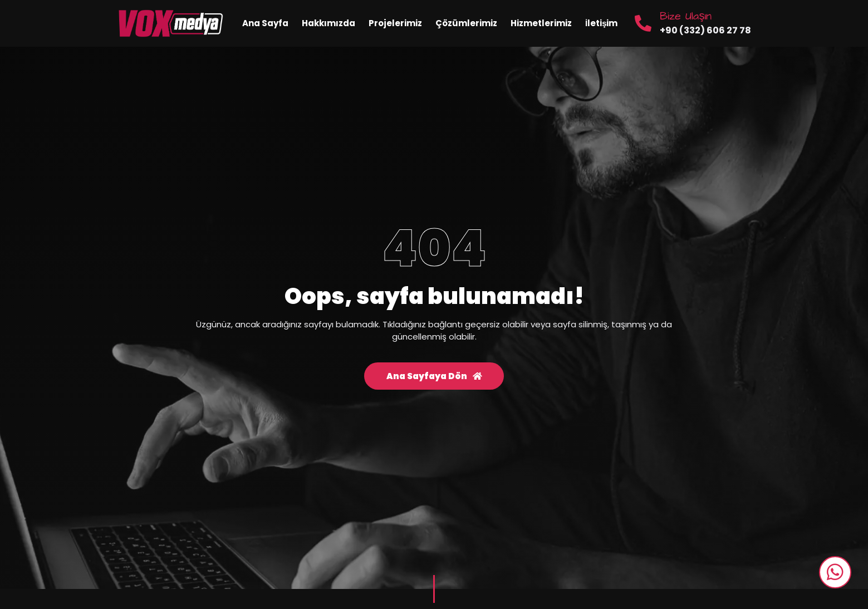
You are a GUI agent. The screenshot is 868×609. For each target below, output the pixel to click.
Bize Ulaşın (686, 16)
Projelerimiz (395, 23)
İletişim (602, 23)
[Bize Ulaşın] (643, 23)
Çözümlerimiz (466, 23)
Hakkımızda (328, 23)
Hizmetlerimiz (541, 23)
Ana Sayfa (265, 23)
